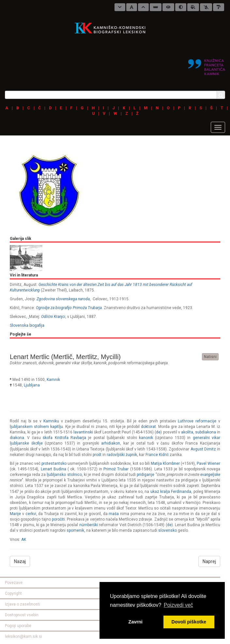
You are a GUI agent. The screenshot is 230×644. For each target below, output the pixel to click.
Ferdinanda (181, 492)
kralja (166, 492)
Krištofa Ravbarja (70, 438)
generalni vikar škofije (74, 363)
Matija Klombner (165, 463)
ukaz (155, 492)
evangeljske (210, 475)
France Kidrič (157, 455)
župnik (131, 455)
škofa (48, 438)
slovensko (168, 530)
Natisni (210, 357)
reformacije (206, 421)
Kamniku (51, 421)
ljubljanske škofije (26, 443)
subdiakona (206, 432)
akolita (187, 432)
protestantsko (54, 463)
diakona (17, 438)
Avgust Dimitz (203, 449)
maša (114, 514)
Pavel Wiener (208, 463)
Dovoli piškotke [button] (189, 622)
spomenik (75, 530)
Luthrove (186, 421)
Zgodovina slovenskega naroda (63, 299)
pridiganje (146, 475)
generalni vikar (207, 438)
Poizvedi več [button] (178, 605)
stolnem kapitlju (48, 427)
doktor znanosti (23, 363)
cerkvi (31, 514)
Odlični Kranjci (53, 317)
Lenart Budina (54, 469)
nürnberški (89, 525)
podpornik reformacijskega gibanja (138, 363)
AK (24, 540)
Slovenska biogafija (27, 325)
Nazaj (20, 561)
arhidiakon (111, 443)
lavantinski (83, 432)
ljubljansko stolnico (64, 475)
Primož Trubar (116, 469)
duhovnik (46, 363)
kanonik (100, 363)
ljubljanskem (21, 427)
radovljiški (116, 455)
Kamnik (53, 380)
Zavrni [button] (136, 622)
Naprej (209, 561)
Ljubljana (32, 385)
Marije (15, 514)
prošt (97, 455)
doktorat (148, 427)
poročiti (58, 519)
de (158, 432)
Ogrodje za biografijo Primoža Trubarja (69, 308)
